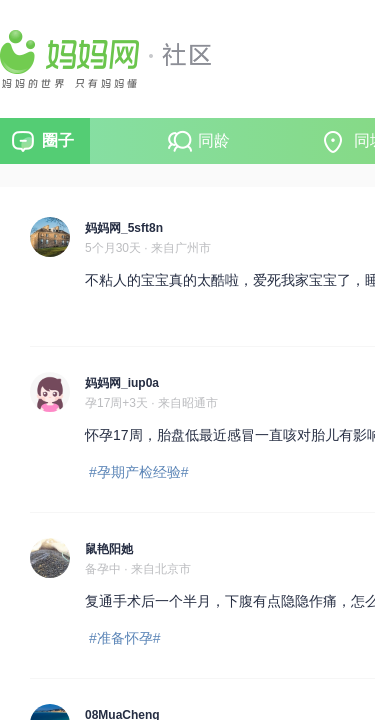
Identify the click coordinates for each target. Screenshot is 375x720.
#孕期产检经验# (139, 472)
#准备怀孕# (125, 638)
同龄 (214, 140)
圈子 (58, 140)
